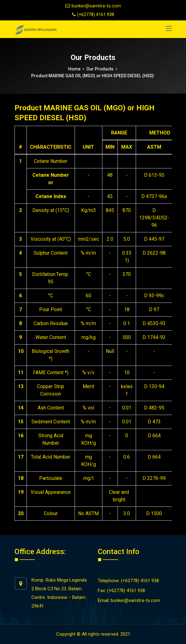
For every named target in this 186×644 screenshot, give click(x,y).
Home (74, 69)
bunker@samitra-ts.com (93, 6)
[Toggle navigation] (169, 29)
